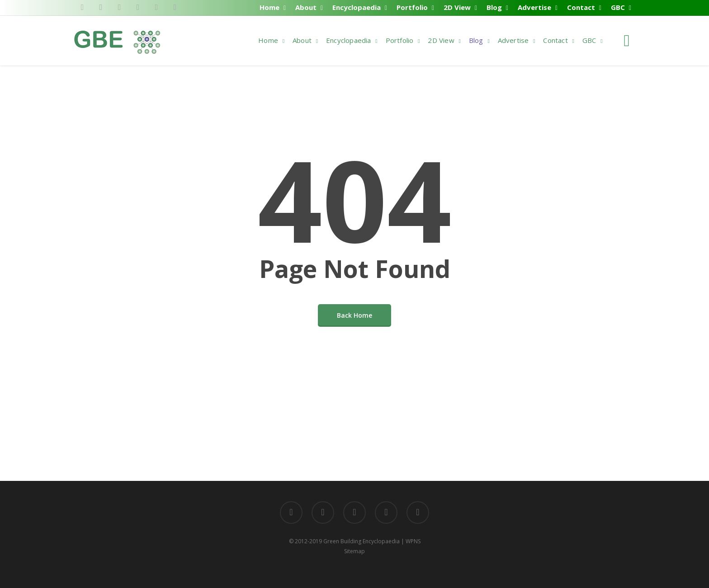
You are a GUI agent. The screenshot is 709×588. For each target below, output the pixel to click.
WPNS (413, 541)
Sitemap (354, 551)
